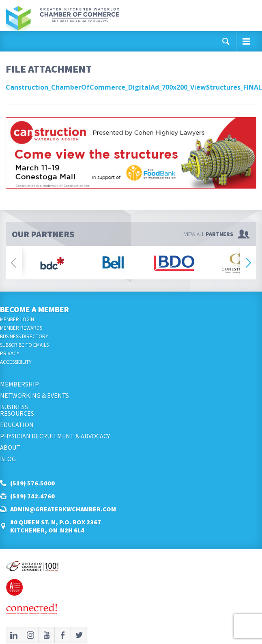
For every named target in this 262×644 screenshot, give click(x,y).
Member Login (17, 319)
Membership (19, 384)
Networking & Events (34, 395)
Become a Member (34, 309)
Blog (8, 459)
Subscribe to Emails (24, 345)
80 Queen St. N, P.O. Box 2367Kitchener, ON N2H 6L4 (56, 526)
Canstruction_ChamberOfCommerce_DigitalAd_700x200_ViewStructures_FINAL (134, 87)
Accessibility (16, 362)
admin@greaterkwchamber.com (63, 509)
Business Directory (24, 336)
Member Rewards (21, 328)
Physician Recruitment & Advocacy (55, 436)
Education (17, 425)
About (10, 447)
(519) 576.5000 (32, 483)
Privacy (10, 353)
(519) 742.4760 (32, 496)
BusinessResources (17, 410)
